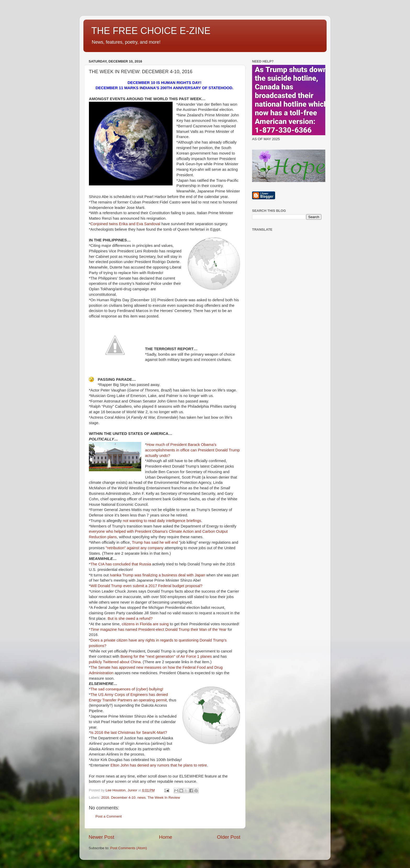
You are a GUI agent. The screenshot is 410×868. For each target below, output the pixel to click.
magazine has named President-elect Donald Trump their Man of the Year (159, 629)
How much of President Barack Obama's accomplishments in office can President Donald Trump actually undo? (192, 450)
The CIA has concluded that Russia (121, 564)
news (141, 798)
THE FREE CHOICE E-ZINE (151, 31)
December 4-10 (123, 798)
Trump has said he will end (155, 542)
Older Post (229, 837)
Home (166, 837)
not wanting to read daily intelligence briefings (162, 521)
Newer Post (101, 837)
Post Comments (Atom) (129, 848)
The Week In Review (164, 798)
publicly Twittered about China (115, 662)
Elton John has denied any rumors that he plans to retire (159, 765)
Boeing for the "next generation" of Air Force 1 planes (166, 656)
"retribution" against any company (135, 548)
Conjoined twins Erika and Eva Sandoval (125, 224)
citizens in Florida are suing (145, 624)
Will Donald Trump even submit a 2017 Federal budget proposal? (146, 586)
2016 (105, 798)
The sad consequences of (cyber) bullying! (127, 689)
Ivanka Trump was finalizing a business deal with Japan (158, 575)
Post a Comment (109, 816)
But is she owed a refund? (130, 619)
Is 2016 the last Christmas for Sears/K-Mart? (129, 733)
